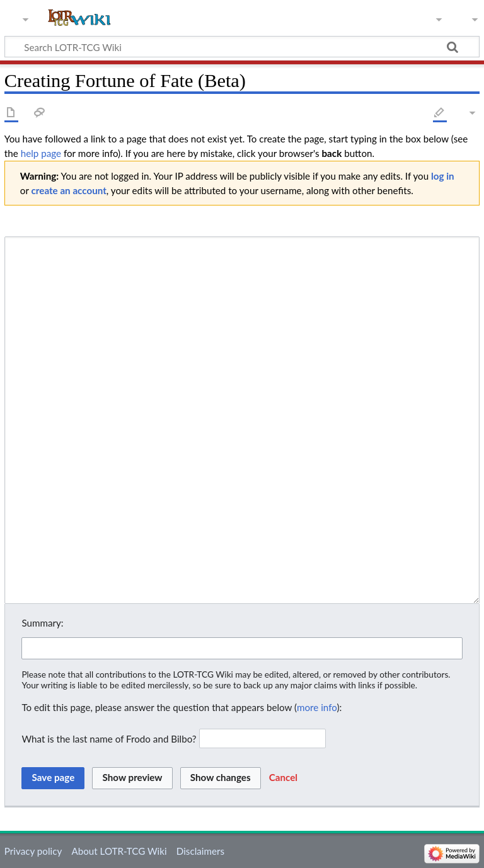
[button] (283, 778)
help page (41, 153)
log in (443, 176)
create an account (69, 190)
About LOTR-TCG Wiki (119, 851)
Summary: (42, 623)
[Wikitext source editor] (242, 420)
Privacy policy (33, 851)
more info (317, 707)
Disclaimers (200, 851)
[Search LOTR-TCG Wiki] (230, 47)
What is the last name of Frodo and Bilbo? (109, 738)
